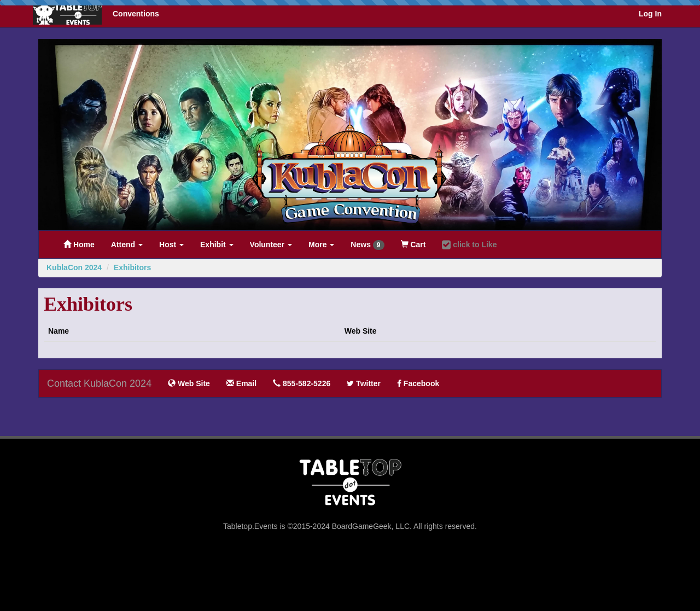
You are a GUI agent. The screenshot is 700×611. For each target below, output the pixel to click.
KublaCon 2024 (74, 267)
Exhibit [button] (217, 245)
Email (241, 383)
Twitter (364, 383)
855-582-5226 (302, 383)
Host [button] (171, 245)
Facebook (418, 383)
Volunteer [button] (271, 245)
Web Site (189, 383)
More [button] (321, 245)
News (367, 245)
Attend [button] (127, 245)
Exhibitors (132, 267)
